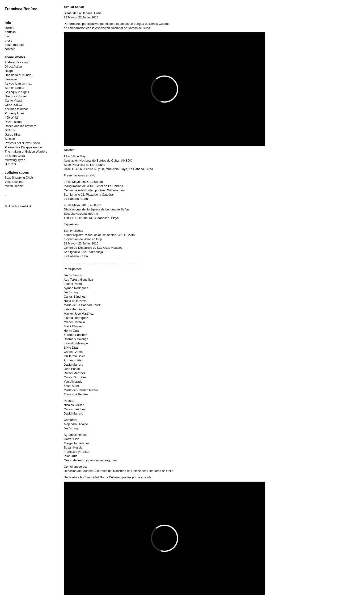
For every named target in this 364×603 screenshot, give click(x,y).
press (8, 41)
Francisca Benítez (21, 9)
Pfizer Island (13, 122)
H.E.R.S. (11, 164)
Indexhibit (25, 206)
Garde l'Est (12, 135)
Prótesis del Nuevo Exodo (22, 143)
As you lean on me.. (18, 83)
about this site (14, 45)
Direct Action (13, 66)
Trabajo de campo (17, 62)
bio (7, 36)
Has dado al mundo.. (19, 75)
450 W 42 (11, 118)
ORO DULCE (14, 105)
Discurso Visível (16, 96)
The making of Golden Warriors (26, 152)
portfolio (10, 32)
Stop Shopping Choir (19, 177)
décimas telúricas (17, 109)
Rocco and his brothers (21, 126)
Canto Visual (13, 100)
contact (10, 49)
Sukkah (10, 139)
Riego (9, 71)
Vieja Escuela (14, 182)
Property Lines (15, 113)
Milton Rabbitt (14, 186)
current (9, 28)
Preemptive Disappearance (23, 147)
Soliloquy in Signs (17, 92)
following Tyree (15, 160)
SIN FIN (10, 130)
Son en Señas (14, 88)
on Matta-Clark (15, 156)
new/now (11, 79)
